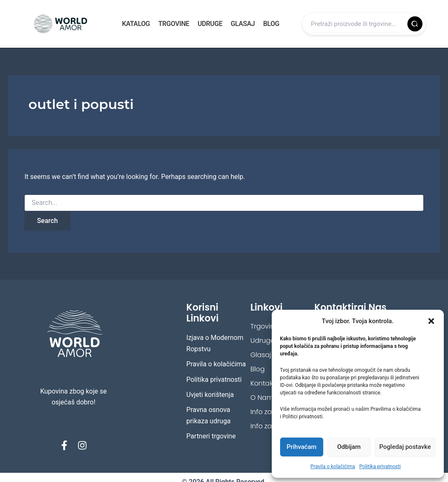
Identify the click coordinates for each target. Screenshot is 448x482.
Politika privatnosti (380, 466)
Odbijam (349, 447)
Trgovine (174, 24)
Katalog (136, 24)
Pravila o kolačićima (333, 466)
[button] (431, 321)
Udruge (210, 24)
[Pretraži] (415, 24)
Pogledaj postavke (405, 447)
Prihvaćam (301, 447)
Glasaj (243, 24)
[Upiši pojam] (355, 24)
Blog (271, 24)
